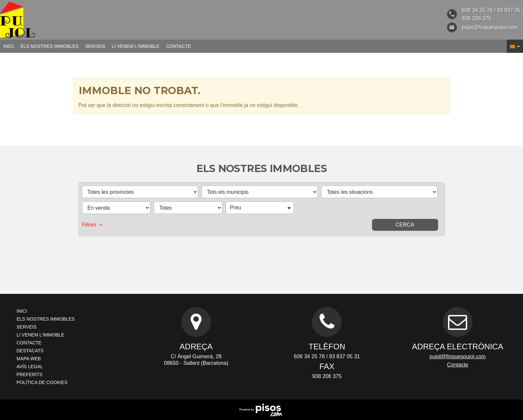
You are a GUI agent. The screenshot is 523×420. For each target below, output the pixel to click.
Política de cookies (42, 382)
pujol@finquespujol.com (458, 356)
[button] (515, 46)
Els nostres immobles (50, 46)
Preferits (30, 374)
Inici (9, 46)
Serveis (95, 46)
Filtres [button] (92, 225)
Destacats (30, 351)
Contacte (178, 46)
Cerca (405, 225)
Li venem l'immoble (135, 46)
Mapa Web (29, 359)
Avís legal (30, 367)
